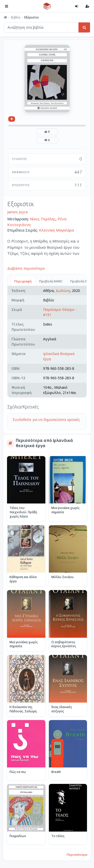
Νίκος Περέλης (43, 219)
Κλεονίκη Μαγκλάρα (57, 230)
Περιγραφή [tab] (23, 281)
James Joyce (18, 212)
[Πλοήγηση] (7, 6)
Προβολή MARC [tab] (51, 281)
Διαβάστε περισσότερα (26, 268)
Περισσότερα (77, 855)
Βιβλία (16, 17)
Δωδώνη (63, 291)
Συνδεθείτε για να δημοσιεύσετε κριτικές (46, 420)
